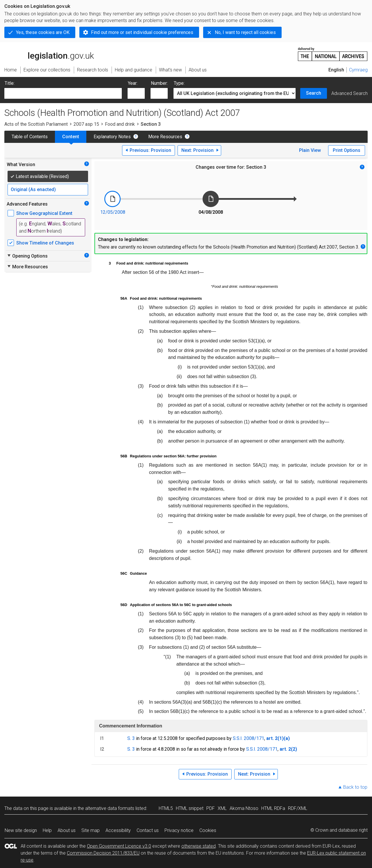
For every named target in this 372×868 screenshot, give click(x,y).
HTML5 (166, 808)
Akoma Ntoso (244, 808)
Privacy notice (179, 830)
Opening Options (27, 256)
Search (314, 93)
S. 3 (131, 738)
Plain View (310, 150)
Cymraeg (358, 70)
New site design (21, 830)
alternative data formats (110, 808)
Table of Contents (30, 137)
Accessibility (118, 830)
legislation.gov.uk (49, 54)
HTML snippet (190, 808)
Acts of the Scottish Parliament (36, 124)
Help (47, 830)
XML (222, 808)
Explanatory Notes (112, 137)
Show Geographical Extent (44, 213)
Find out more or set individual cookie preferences (142, 32)
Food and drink (120, 124)
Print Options (347, 150)
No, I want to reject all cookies (245, 32)
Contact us (148, 830)
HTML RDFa (273, 808)
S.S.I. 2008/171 (248, 738)
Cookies (208, 830)
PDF (211, 808)
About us (67, 830)
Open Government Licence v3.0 (119, 846)
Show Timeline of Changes (45, 243)
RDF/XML (298, 808)
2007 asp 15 (86, 124)
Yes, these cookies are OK (43, 32)
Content (71, 137)
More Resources (165, 137)
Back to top (355, 787)
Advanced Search (349, 93)
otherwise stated (198, 846)
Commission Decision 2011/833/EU (103, 853)
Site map (91, 830)
